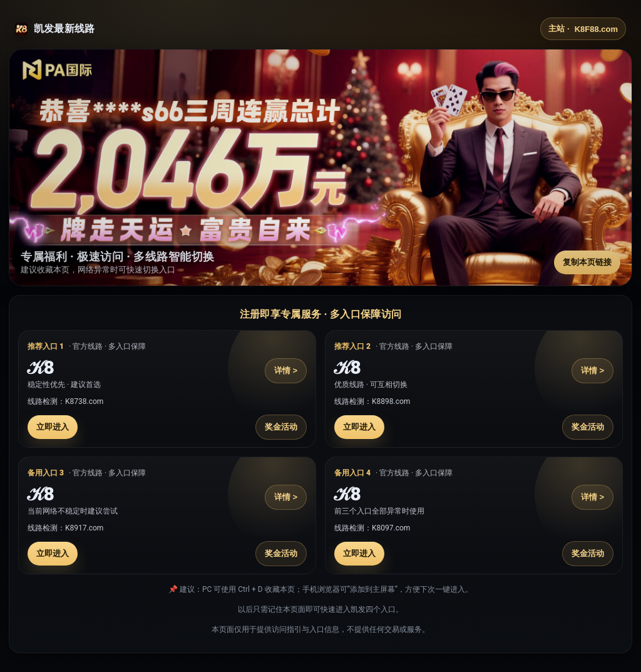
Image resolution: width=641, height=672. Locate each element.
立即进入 (53, 427)
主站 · (583, 29)
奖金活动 (281, 427)
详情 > (286, 370)
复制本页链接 (587, 262)
